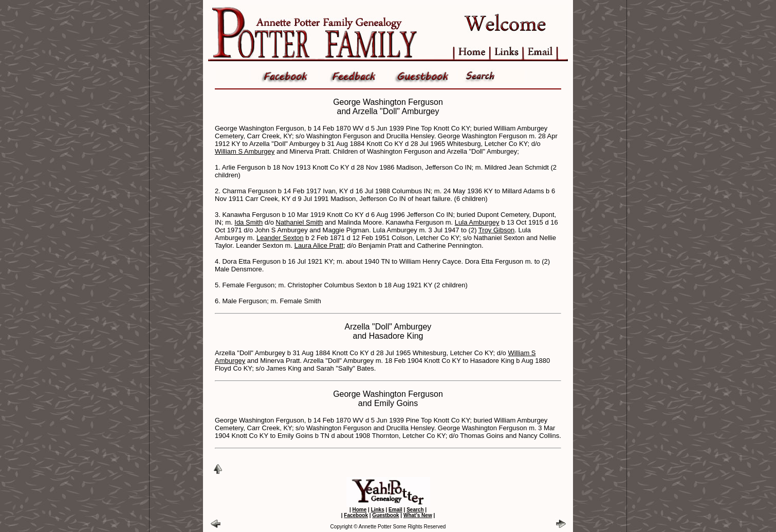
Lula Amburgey (477, 222)
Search (415, 510)
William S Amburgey (245, 151)
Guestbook (385, 515)
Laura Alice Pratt (319, 245)
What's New (418, 515)
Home (359, 510)
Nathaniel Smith (300, 222)
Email (395, 510)
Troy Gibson (496, 230)
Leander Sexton (280, 238)
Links (378, 510)
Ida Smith (248, 222)
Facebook (356, 515)
